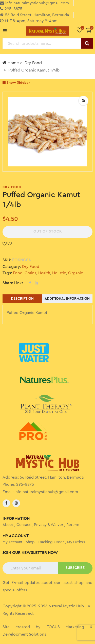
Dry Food (33, 63)
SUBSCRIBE (75, 568)
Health (44, 273)
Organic (76, 273)
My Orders (76, 542)
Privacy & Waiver (49, 525)
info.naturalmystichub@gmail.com (46, 492)
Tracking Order (51, 542)
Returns (73, 525)
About (8, 525)
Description (22, 299)
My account (13, 542)
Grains (30, 273)
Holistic (59, 273)
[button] (89, 30)
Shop (30, 542)
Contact (24, 525)
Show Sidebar (16, 83)
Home (11, 63)
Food (18, 273)
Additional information (67, 299)
